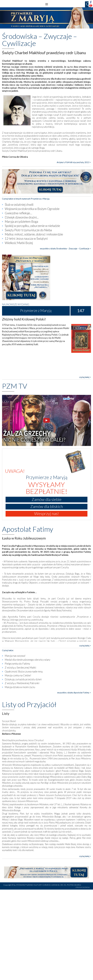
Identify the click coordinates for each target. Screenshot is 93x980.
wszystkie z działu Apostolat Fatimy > (74, 693)
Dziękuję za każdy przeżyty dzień (23, 679)
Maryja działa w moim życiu (20, 687)
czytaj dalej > (85, 377)
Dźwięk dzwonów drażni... (22, 217)
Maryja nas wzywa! (15, 656)
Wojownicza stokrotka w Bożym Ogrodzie (32, 209)
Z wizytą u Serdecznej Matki (20, 667)
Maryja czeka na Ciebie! (18, 675)
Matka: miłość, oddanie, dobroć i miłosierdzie (34, 234)
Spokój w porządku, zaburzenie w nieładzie (32, 226)
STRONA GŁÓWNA (83, 887)
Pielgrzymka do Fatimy (17, 664)
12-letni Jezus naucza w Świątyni (26, 238)
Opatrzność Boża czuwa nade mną (24, 671)
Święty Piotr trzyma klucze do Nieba (28, 230)
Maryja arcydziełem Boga (21, 221)
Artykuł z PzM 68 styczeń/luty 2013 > (74, 162)
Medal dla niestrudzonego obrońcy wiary (27, 660)
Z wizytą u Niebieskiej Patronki (22, 683)
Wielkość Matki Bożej (19, 243)
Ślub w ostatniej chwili (19, 205)
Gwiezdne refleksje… (18, 213)
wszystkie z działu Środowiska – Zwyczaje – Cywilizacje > (65, 248)
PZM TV (15, 386)
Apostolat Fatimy (28, 529)
